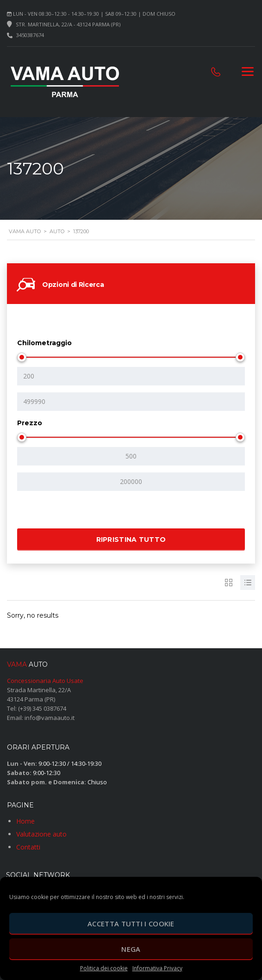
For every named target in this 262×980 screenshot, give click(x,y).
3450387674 (30, 35)
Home (25, 821)
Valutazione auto (41, 834)
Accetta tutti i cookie (131, 924)
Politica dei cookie (104, 968)
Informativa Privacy (157, 968)
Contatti (28, 847)
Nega (131, 949)
